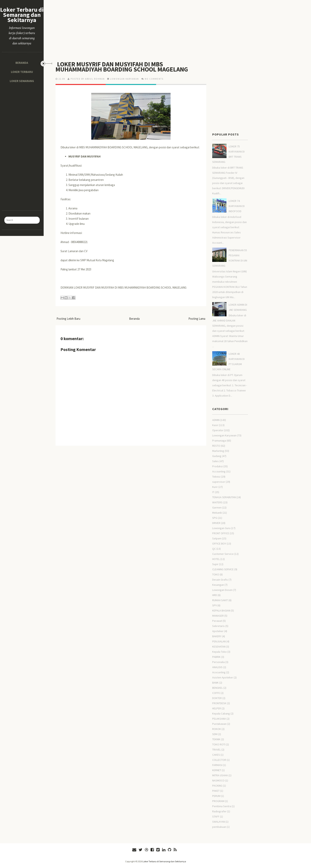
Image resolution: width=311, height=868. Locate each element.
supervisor (219, 482)
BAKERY (217, 636)
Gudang (217, 456)
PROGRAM (218, 801)
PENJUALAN (219, 641)
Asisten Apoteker (223, 677)
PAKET (216, 791)
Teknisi (216, 477)
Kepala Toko (219, 652)
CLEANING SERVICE (223, 569)
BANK (215, 683)
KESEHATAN (219, 647)
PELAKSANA (219, 719)
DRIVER (216, 523)
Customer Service (223, 554)
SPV (215, 605)
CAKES (216, 755)
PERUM (216, 796)
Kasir (215, 425)
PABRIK (216, 657)
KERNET (217, 770)
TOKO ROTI (219, 744)
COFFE (216, 693)
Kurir (215, 487)
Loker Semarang (22, 81)
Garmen (217, 507)
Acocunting (219, 672)
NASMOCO (218, 780)
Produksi (217, 466)
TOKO (216, 574)
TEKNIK (216, 739)
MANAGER (218, 616)
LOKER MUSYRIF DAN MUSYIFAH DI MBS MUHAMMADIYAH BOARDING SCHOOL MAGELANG (122, 67)
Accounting (219, 471)
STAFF (216, 816)
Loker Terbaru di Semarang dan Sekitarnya (22, 15)
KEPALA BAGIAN (221, 610)
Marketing (218, 451)
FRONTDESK (219, 703)
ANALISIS (217, 667)
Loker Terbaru (22, 72)
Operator (218, 430)
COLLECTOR (219, 760)
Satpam (217, 538)
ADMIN (216, 420)
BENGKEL (217, 688)
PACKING (217, 786)
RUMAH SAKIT (220, 600)
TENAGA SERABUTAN (224, 497)
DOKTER (217, 698)
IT (213, 492)
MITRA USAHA (220, 775)
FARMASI (217, 765)
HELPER (217, 708)
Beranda (22, 63)
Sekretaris (218, 626)
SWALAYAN (219, 822)
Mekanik (217, 513)
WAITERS (217, 502)
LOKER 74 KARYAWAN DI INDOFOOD (237, 206)
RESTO (216, 446)
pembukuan (219, 827)
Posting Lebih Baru (68, 319)
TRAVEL (216, 750)
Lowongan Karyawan (124, 79)
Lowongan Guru (221, 528)
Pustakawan (219, 724)
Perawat (217, 621)
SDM (215, 734)
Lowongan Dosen (222, 590)
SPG (215, 518)
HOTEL (216, 559)
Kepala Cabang (221, 713)
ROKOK (217, 729)
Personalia (218, 662)
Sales (215, 461)
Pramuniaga (219, 441)
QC (214, 549)
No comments (154, 79)
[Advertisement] (22, 145)
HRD (215, 595)
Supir (215, 564)
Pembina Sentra (222, 806)
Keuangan (218, 585)
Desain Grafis (220, 580)
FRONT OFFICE (221, 533)
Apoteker (218, 631)
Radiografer (219, 811)
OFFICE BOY (219, 544)
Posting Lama (197, 319)
